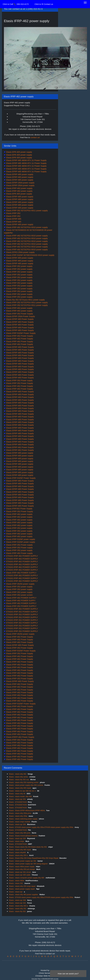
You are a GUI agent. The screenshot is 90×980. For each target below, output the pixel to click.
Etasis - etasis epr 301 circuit (20, 872)
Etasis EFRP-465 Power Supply (20, 328)
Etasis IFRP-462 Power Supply (19, 336)
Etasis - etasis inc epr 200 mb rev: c (23, 791)
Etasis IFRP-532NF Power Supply (21, 333)
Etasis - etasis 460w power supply (22, 867)
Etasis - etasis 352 (16, 883)
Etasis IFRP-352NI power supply (20, 584)
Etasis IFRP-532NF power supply (20, 539)
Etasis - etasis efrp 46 (17, 794)
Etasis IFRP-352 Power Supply (19, 314)
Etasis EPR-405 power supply (19, 152)
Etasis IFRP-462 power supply (19, 188)
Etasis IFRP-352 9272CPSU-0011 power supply (27, 210)
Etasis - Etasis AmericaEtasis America (23, 836)
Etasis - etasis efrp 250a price (20, 813)
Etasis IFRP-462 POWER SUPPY (21, 600)
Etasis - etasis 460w (17, 881)
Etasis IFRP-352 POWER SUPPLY (21, 606)
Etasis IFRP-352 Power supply (19, 380)
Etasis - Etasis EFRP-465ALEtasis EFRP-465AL (27, 810)
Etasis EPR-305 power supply (19, 155)
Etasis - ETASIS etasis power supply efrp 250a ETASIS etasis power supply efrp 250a (41, 827)
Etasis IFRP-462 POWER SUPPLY (21, 573)
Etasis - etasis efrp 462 (18, 774)
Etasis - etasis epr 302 (18, 903)
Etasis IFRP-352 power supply (19, 266)
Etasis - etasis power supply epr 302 (23, 861)
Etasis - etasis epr (16, 892)
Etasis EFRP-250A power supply (20, 183)
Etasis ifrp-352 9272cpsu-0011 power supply (25, 300)
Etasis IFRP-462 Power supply (19, 553)
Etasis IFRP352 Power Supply (19, 509)
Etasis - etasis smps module (20, 822)
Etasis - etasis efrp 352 (18, 909)
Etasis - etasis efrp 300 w (19, 906)
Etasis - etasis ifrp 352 (18, 911)
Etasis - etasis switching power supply (24, 819)
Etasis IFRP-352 (13, 213)
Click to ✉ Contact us (44, 4)
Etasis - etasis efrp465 (18, 852)
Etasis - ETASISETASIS (18, 802)
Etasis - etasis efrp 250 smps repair (23, 886)
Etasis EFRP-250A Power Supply (20, 316)
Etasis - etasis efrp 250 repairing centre (24, 782)
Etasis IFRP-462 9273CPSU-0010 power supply (27, 227)
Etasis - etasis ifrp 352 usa (19, 780)
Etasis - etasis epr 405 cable (20, 875)
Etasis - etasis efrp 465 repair (20, 788)
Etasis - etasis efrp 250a (18, 816)
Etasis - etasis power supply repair (22, 889)
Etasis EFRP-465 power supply (19, 174)
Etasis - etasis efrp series (19, 777)
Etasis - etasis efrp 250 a (19, 855)
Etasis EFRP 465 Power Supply (20, 319)
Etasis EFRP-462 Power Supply (20, 447)
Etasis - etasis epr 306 (18, 900)
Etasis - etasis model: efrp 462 (21, 796)
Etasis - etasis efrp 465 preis (20, 833)
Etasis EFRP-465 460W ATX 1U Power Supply (26, 160)
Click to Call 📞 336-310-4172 (16, 4)
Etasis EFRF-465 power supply (19, 258)
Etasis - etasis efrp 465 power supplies (24, 894)
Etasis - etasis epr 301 (18, 799)
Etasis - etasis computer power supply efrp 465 (27, 878)
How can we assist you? (68, 974)
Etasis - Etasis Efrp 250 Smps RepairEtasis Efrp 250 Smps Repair (34, 858)
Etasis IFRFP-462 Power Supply (20, 737)
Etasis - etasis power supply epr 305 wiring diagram (29, 864)
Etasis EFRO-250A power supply (20, 252)
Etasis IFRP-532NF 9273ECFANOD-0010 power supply (30, 255)
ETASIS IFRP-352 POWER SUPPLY (22, 612)
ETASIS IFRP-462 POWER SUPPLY (22, 556)
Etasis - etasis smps (17, 841)
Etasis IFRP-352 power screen (19, 595)
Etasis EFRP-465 (13, 219)
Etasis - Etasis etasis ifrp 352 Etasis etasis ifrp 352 (28, 847)
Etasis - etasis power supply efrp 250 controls (26, 785)
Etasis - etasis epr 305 (18, 824)
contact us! (35, 137)
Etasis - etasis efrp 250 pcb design (22, 869)
